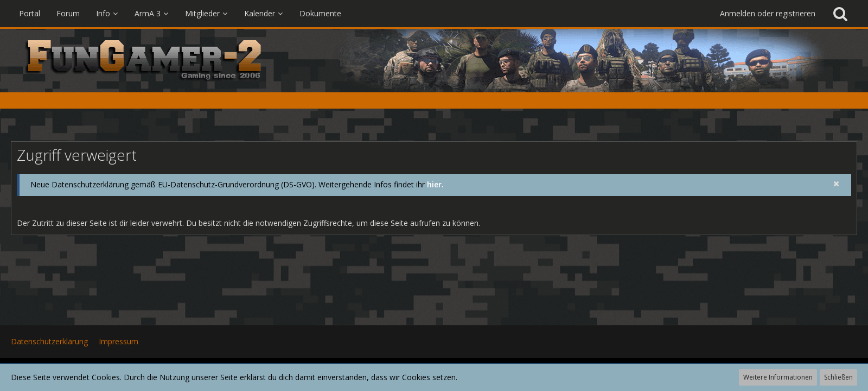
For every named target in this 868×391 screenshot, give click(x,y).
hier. (435, 184)
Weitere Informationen (778, 377)
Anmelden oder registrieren (768, 13)
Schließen (838, 377)
